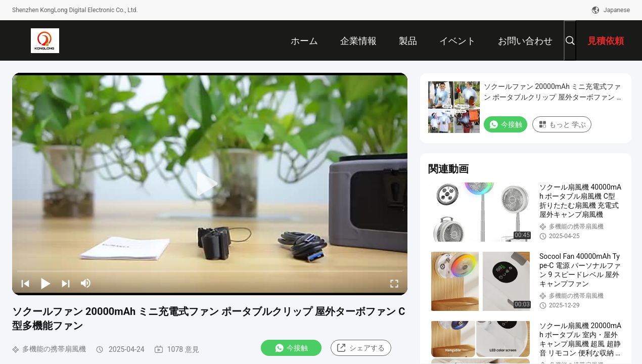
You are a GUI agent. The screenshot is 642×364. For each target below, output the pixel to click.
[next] (66, 283)
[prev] (25, 283)
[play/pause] (45, 283)
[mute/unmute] (86, 283)
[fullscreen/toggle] (394, 283)
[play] (210, 184)
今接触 (291, 348)
